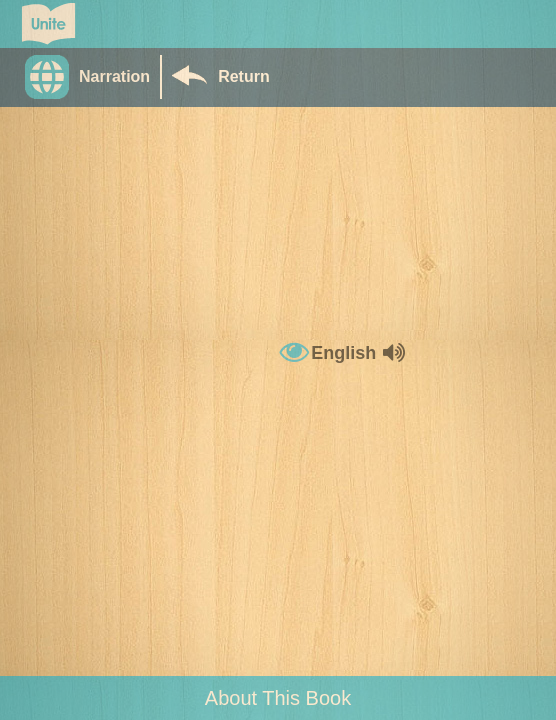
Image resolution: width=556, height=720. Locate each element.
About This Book (278, 698)
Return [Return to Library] (244, 76)
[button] (92, 77)
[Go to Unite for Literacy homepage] (48, 24)
